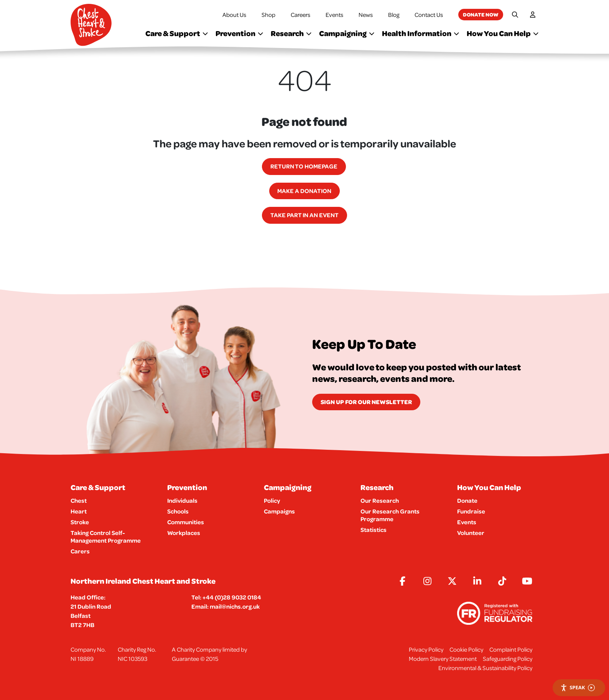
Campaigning (347, 33)
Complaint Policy (511, 649)
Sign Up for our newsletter (366, 402)
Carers (80, 551)
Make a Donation (304, 191)
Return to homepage (304, 166)
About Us (234, 15)
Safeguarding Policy (508, 659)
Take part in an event (304, 215)
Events (334, 15)
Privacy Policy (426, 649)
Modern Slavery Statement (443, 659)
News (366, 15)
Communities (186, 522)
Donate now (481, 14)
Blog (394, 15)
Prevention (239, 33)
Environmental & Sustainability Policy (485, 668)
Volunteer (471, 533)
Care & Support (177, 33)
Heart (79, 511)
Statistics (374, 530)
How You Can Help (503, 33)
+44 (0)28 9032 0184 (232, 597)
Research (291, 33)
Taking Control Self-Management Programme (106, 537)
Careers (300, 15)
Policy (272, 500)
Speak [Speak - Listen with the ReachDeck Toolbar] (578, 688)
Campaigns (279, 511)
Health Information (421, 33)
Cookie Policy (466, 649)
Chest (79, 500)
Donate (467, 500)
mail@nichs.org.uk (235, 606)
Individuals (182, 500)
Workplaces (184, 533)
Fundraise (471, 511)
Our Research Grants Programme (390, 515)
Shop (268, 15)
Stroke (80, 522)
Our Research (380, 500)
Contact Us (429, 15)
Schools (178, 511)
